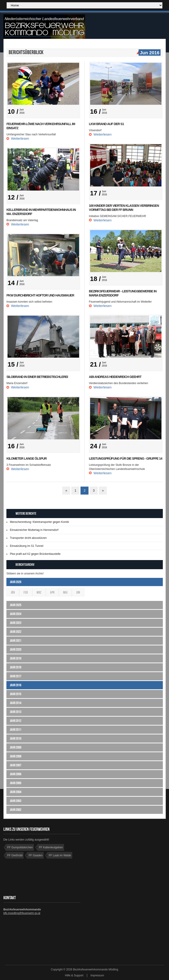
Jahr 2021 (16, 641)
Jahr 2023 (16, 623)
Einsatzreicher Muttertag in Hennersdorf (34, 530)
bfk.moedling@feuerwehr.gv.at (22, 913)
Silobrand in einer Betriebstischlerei (37, 377)
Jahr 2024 (16, 614)
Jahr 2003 (16, 801)
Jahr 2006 (16, 774)
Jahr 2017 (16, 676)
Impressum (97, 975)
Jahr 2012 (16, 721)
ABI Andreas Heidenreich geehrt (115, 377)
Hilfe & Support (74, 975)
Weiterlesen (20, 138)
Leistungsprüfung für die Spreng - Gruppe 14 (126, 459)
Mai (65, 592)
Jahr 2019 (16, 658)
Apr (52, 592)
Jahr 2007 (16, 765)
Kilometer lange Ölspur (27, 459)
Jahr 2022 (16, 632)
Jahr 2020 (16, 649)
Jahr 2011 (16, 730)
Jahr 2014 (16, 703)
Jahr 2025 (16, 605)
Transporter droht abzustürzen (28, 538)
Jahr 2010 (16, 738)
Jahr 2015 (16, 694)
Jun (78, 592)
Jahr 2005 (16, 783)
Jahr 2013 (16, 712)
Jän (13, 592)
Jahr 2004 (16, 792)
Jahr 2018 (16, 667)
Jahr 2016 (16, 685)
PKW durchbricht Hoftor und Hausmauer (40, 295)
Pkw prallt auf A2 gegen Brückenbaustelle (35, 554)
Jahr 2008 (16, 756)
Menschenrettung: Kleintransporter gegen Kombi (39, 522)
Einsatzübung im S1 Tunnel (27, 546)
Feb (26, 592)
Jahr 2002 (16, 810)
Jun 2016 (149, 53)
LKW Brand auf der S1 (106, 124)
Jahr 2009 (16, 747)
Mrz (39, 592)
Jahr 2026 (16, 582)
